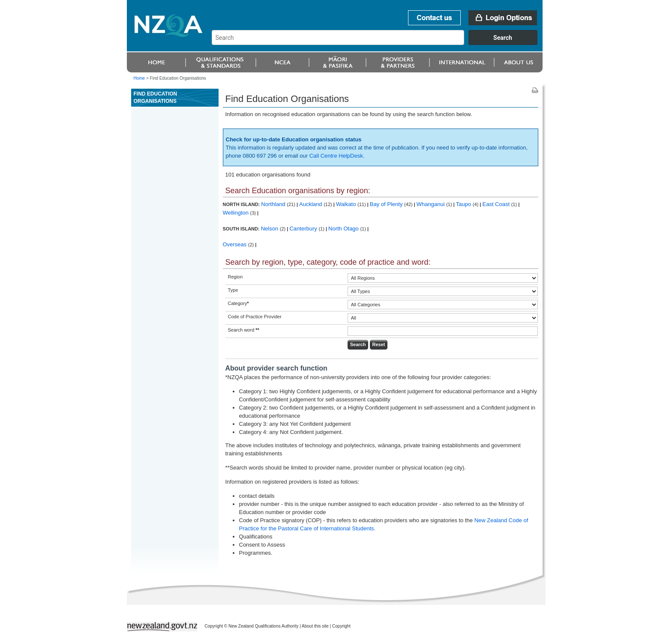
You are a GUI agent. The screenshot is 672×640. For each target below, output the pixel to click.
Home (139, 78)
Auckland (311, 204)
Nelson (270, 229)
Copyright (341, 626)
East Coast (497, 204)
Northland (274, 204)
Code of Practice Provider (255, 317)
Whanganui (431, 204)
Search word (244, 330)
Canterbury (304, 229)
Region (235, 277)
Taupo (464, 204)
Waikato (347, 204)
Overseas (235, 244)
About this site (315, 626)
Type (233, 290)
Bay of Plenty (387, 204)
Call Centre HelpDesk (336, 156)
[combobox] (379, 43)
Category (238, 303)
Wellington (237, 213)
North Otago (344, 229)
